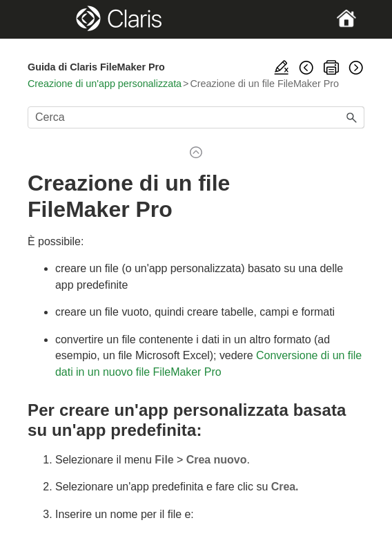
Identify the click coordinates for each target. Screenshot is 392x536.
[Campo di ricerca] (196, 117)
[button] (352, 117)
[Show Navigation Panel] (43, 19)
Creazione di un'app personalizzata (105, 84)
